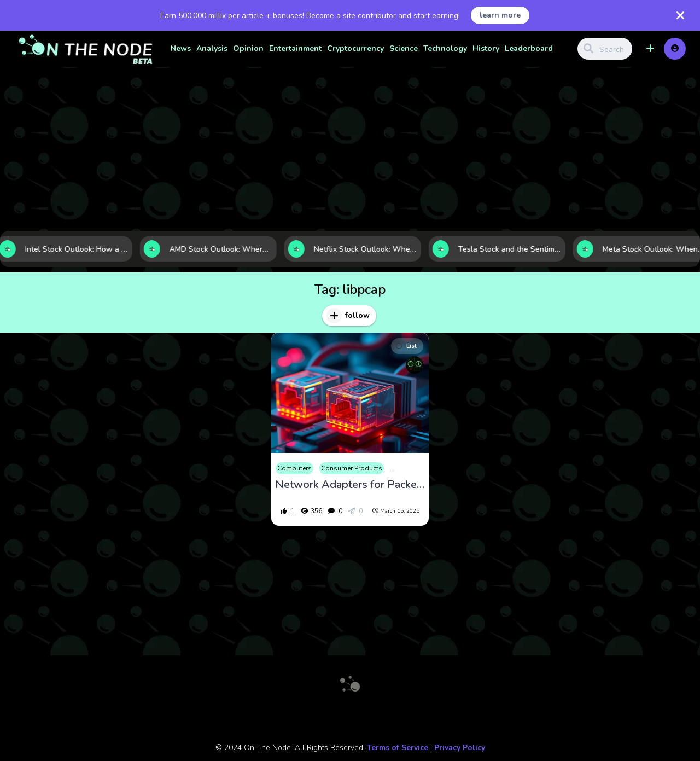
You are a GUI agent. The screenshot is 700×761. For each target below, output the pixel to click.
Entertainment (295, 48)
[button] (650, 49)
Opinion (248, 48)
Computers (294, 468)
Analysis (212, 48)
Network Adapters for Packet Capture (350, 485)
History (486, 48)
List (406, 346)
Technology (445, 48)
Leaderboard (529, 48)
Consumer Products (352, 468)
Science (404, 48)
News (181, 48)
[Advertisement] (350, 149)
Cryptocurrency (355, 48)
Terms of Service (398, 748)
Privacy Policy (460, 748)
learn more (500, 15)
